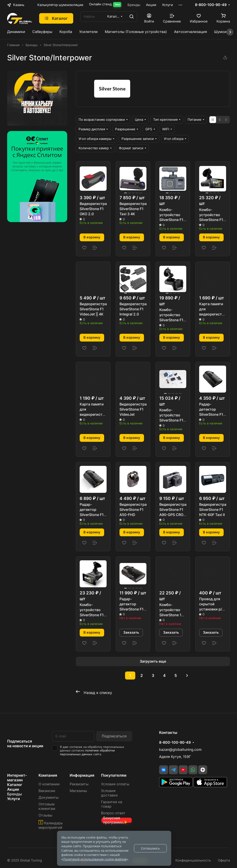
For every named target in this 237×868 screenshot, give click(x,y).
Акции (13, 789)
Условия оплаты (115, 784)
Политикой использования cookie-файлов (95, 859)
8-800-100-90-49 (211, 5)
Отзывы (45, 815)
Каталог (15, 785)
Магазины (78, 791)
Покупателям (114, 775)
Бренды (15, 794)
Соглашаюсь (150, 848)
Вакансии (47, 791)
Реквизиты (79, 784)
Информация (82, 775)
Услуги (13, 799)
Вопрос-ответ (113, 813)
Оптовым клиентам (47, 806)
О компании (49, 784)
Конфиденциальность (193, 860)
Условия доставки (109, 793)
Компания (48, 775)
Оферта (224, 860)
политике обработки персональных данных (87, 752)
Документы (49, 797)
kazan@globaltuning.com (180, 750)
